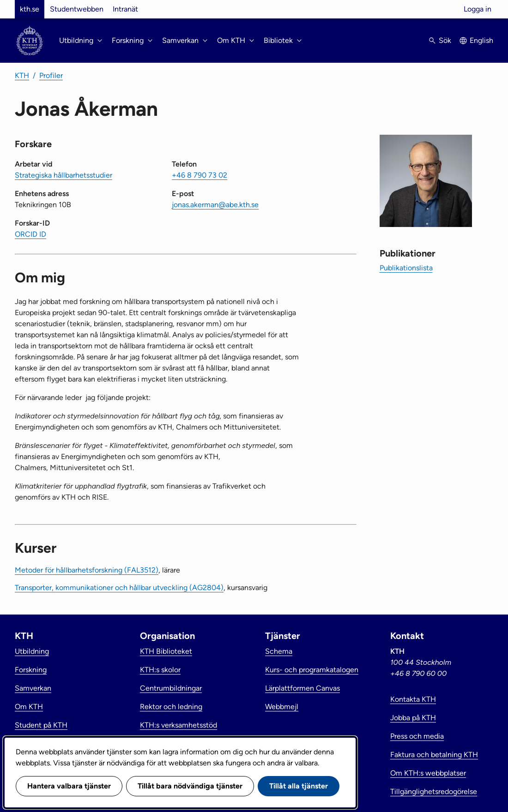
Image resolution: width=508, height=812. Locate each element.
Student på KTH (41, 725)
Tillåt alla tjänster (299, 786)
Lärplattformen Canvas (302, 688)
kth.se (30, 9)
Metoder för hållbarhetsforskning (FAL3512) (87, 570)
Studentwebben (77, 9)
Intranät (125, 9)
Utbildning (32, 651)
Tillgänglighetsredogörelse (434, 791)
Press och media (417, 736)
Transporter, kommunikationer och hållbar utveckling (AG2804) (119, 588)
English (481, 40)
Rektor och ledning (171, 707)
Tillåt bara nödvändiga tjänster (190, 786)
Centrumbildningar (171, 688)
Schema (279, 651)
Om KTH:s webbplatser (428, 773)
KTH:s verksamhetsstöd (178, 725)
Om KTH (29, 707)
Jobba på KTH (413, 718)
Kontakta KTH (413, 699)
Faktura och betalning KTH (434, 755)
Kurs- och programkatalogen (312, 670)
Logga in (478, 9)
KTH (22, 75)
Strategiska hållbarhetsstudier (63, 175)
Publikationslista (406, 268)
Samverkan (33, 688)
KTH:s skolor (160, 670)
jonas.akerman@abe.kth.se (215, 205)
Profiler (51, 75)
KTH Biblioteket (166, 651)
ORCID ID (30, 234)
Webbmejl (282, 707)
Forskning (31, 670)
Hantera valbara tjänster (69, 786)
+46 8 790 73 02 (200, 175)
